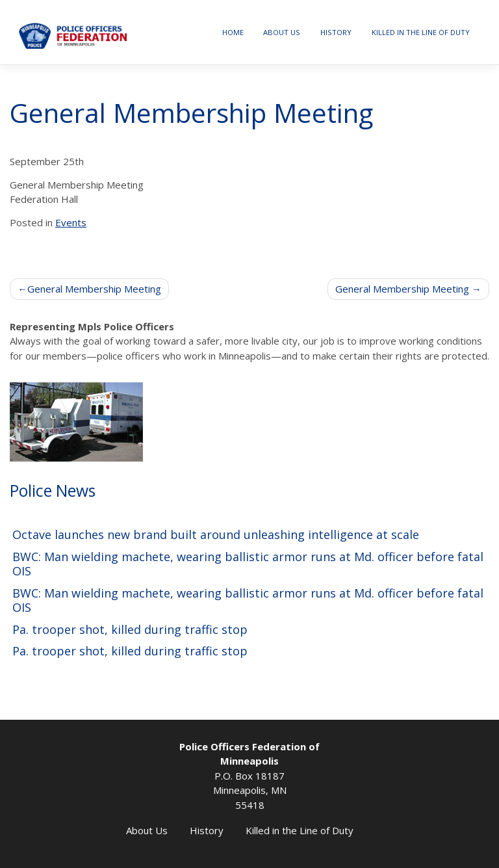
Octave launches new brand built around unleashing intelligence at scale (216, 535)
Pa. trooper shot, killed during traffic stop (130, 630)
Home (233, 32)
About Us (282, 32)
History (336, 32)
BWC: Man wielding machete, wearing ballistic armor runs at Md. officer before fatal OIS (248, 564)
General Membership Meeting (94, 289)
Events (71, 222)
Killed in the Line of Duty (421, 32)
